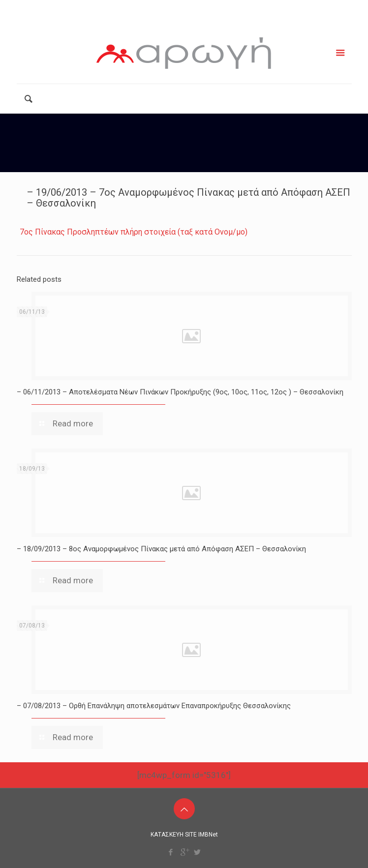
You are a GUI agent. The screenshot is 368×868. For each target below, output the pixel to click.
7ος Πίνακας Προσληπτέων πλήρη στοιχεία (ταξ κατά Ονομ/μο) (134, 232)
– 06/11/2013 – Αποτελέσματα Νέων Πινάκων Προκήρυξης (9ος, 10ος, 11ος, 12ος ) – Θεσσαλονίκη (180, 392)
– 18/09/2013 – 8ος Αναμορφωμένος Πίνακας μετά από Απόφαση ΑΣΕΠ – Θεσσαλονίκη (161, 549)
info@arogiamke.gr (224, 8)
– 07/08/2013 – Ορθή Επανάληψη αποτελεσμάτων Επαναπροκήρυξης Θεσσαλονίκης (154, 706)
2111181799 (146, 8)
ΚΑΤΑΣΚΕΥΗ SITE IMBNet (184, 835)
